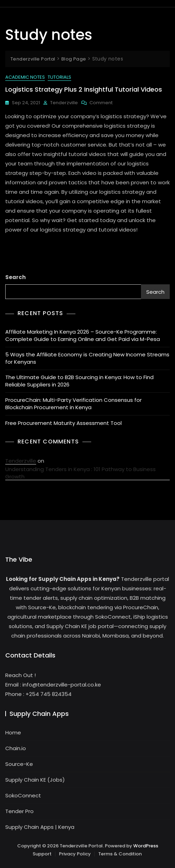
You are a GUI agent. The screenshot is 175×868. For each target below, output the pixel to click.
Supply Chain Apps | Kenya (40, 827)
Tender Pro (19, 811)
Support (42, 854)
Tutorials (59, 77)
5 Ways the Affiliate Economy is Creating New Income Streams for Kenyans (87, 358)
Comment (101, 103)
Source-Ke (19, 764)
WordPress (146, 846)
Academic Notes (25, 77)
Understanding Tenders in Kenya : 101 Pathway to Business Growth (80, 473)
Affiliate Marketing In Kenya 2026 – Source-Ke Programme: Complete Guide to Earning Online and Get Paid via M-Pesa (83, 335)
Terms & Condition (120, 854)
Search (15, 277)
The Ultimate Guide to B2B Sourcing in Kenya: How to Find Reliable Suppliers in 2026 (79, 381)
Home (13, 732)
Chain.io (16, 748)
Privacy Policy (75, 854)
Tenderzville (64, 103)
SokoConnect (23, 795)
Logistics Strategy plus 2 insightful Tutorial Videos (84, 89)
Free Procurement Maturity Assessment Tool (63, 423)
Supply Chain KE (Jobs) (35, 780)
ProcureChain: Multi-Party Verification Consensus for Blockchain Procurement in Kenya (73, 404)
